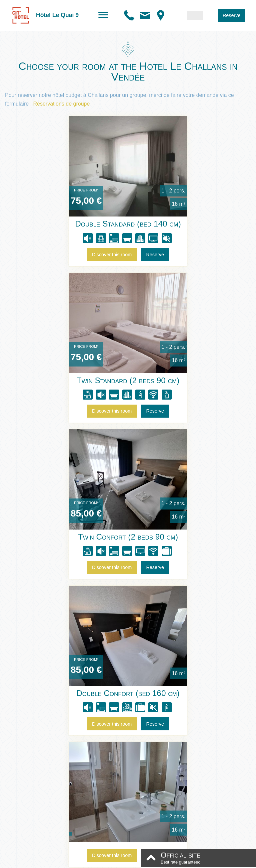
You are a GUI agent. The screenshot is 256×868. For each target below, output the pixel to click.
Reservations (214, 655)
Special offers (77, 655)
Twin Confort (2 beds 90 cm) (71, 380)
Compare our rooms (128, 588)
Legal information (106, 861)
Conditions (136, 861)
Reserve (232, 15)
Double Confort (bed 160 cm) (185, 380)
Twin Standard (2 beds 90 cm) (185, 224)
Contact (178, 655)
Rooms (41, 655)
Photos (113, 655)
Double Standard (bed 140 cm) (71, 224)
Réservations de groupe (61, 104)
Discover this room (54, 255)
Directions (145, 655)
